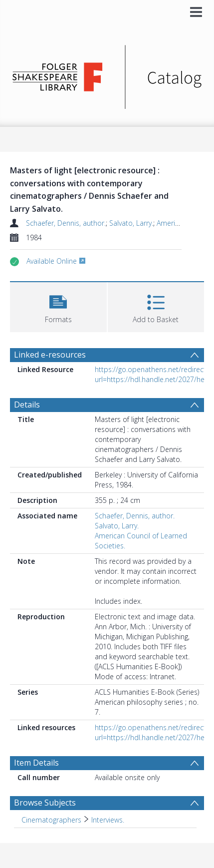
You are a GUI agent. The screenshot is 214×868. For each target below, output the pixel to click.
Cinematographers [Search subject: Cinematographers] (51, 820)
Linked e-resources (50, 355)
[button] (58, 306)
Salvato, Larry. (131, 223)
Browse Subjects (45, 803)
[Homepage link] (107, 74)
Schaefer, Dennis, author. (66, 223)
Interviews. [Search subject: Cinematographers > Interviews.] (108, 820)
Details (27, 405)
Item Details (36, 763)
